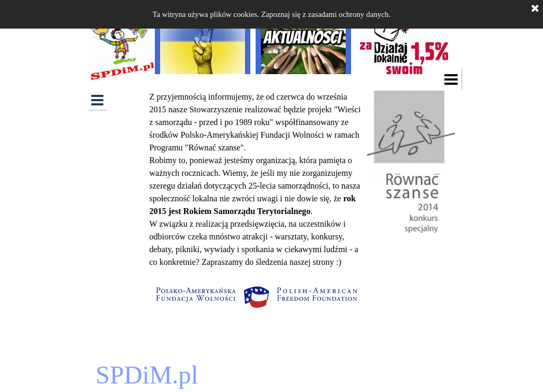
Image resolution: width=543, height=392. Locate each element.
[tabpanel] (256, 180)
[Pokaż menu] (452, 79)
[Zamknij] (535, 9)
